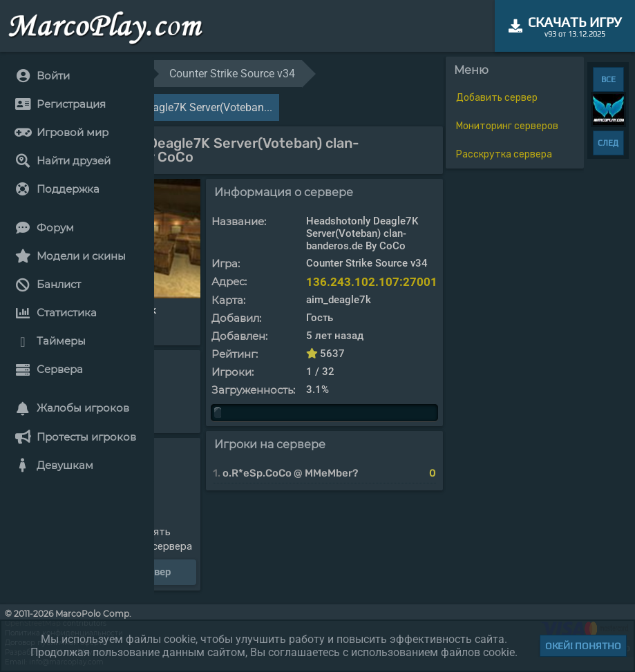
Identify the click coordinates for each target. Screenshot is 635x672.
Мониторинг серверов (507, 126)
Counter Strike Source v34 (232, 74)
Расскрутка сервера (504, 154)
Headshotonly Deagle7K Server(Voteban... (171, 107)
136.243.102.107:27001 (372, 282)
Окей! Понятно (583, 646)
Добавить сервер (497, 98)
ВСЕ (608, 79)
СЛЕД (608, 143)
